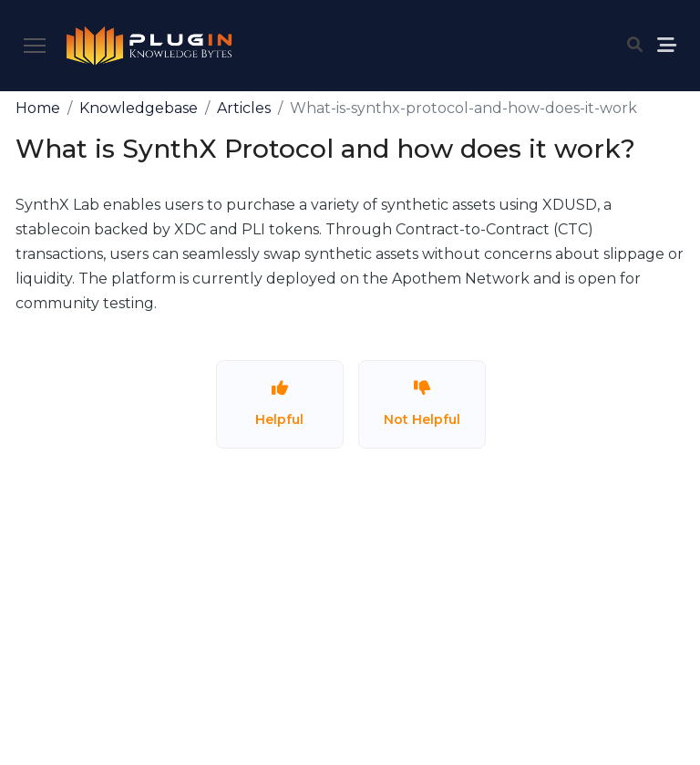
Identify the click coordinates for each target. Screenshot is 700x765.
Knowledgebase (139, 108)
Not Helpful (422, 403)
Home (38, 108)
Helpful (279, 403)
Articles (244, 108)
